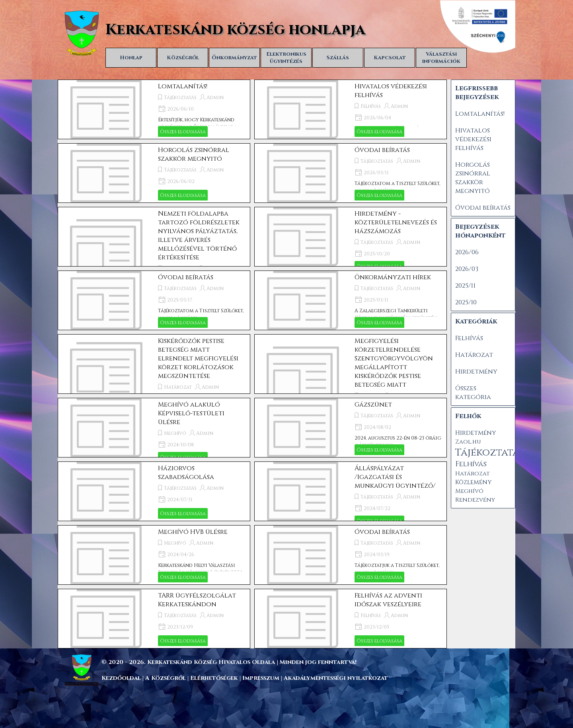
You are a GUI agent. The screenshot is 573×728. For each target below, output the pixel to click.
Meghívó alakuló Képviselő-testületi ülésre (191, 413)
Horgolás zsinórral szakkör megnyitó (194, 154)
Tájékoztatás (180, 97)
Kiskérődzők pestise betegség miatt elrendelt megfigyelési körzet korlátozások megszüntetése (198, 358)
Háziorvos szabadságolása (186, 473)
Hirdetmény (476, 372)
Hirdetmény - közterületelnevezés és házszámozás (396, 222)
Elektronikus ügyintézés (286, 58)
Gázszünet (373, 405)
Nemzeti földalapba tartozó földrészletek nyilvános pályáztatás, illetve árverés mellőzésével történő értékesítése (199, 236)
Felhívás (371, 106)
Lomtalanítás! (183, 86)
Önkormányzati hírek (393, 277)
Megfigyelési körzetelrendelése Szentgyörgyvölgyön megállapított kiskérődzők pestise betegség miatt (394, 363)
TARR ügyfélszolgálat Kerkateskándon (197, 600)
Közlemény (473, 482)
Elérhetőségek (214, 678)
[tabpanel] (304, 662)
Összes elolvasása (183, 132)
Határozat (178, 387)
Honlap (131, 58)
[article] (154, 109)
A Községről (166, 678)
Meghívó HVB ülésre (193, 532)
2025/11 (465, 286)
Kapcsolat (390, 58)
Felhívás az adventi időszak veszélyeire (388, 600)
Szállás (338, 58)
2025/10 (466, 302)
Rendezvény (475, 500)
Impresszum (262, 678)
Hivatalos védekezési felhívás (473, 139)
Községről (183, 58)
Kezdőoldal (121, 678)
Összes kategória (473, 393)
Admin (215, 97)
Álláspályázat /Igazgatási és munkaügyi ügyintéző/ (395, 477)
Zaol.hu (468, 442)
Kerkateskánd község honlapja (235, 30)
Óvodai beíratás (382, 150)
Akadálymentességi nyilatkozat (336, 678)
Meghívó (175, 433)
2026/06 (467, 252)
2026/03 (467, 269)
